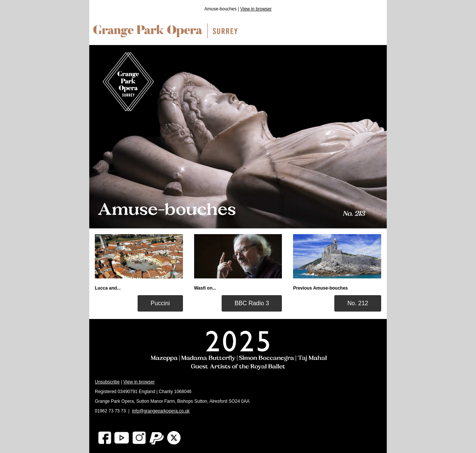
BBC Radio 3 (252, 303)
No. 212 (358, 303)
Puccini (160, 303)
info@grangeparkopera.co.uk (161, 411)
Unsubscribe (107, 382)
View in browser (256, 9)
